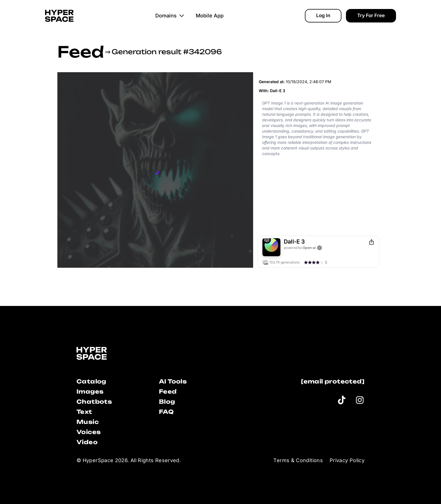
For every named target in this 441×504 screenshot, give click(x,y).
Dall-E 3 (278, 91)
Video (87, 442)
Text (84, 412)
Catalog (91, 381)
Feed (81, 52)
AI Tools (173, 381)
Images (90, 391)
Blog (167, 402)
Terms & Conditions (298, 460)
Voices (89, 432)
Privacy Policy (347, 460)
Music (88, 422)
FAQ (166, 412)
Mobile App (210, 16)
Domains (170, 16)
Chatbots (94, 402)
